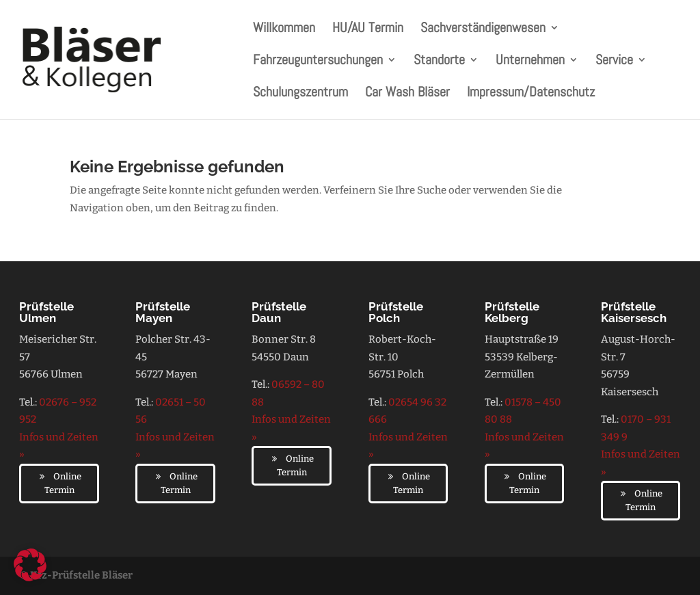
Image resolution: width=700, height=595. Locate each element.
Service (614, 62)
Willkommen (284, 29)
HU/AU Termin (368, 29)
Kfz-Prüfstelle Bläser (81, 575)
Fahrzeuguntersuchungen (318, 62)
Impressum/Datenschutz (531, 94)
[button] (30, 565)
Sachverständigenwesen (483, 29)
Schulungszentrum (300, 94)
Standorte (439, 62)
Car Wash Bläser (407, 94)
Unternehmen (530, 62)
